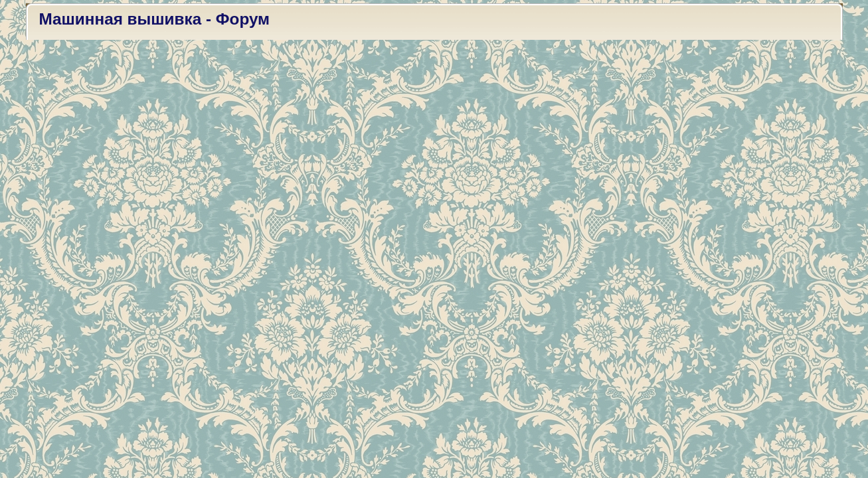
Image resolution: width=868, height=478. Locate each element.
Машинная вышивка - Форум (155, 19)
